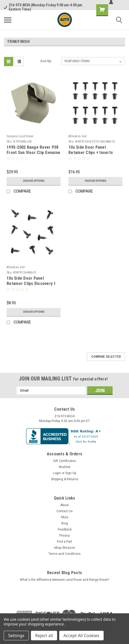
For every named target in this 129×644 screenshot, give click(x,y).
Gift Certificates (64, 461)
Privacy (64, 536)
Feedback (65, 529)
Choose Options (34, 181)
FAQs (65, 517)
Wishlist (65, 467)
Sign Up (71, 473)
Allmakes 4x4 (77, 136)
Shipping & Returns (65, 479)
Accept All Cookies (81, 636)
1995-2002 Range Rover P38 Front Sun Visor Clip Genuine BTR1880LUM (33, 153)
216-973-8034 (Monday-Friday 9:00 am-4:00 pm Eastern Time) (43, 7)
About (64, 505)
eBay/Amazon (64, 548)
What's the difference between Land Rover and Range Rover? (64, 580)
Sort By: (46, 61)
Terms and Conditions (64, 554)
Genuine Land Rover (20, 136)
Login (57, 473)
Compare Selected (106, 357)
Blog (65, 523)
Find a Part (64, 542)
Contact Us (64, 511)
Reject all (44, 636)
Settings (16, 636)
